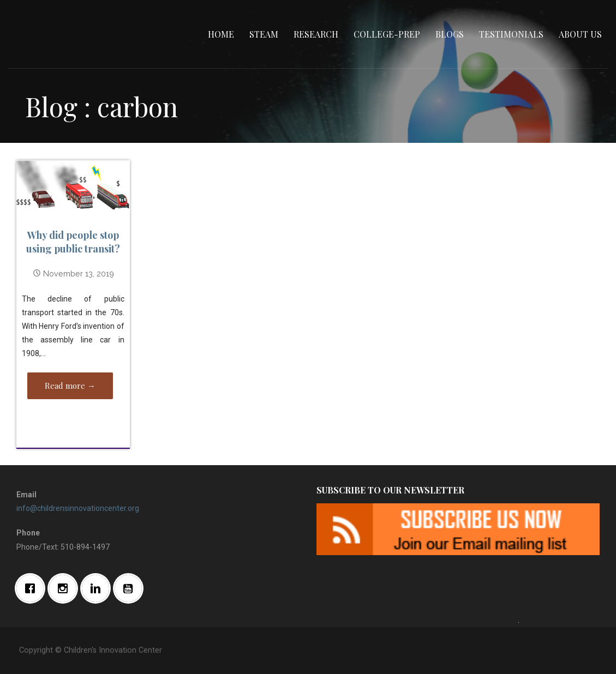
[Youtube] (131, 588)
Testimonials (511, 34)
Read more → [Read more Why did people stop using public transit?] (70, 386)
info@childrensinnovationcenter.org (78, 508)
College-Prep (387, 34)
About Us (580, 34)
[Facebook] (33, 588)
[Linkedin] (98, 588)
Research (316, 34)
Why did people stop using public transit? (73, 242)
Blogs (450, 34)
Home (221, 34)
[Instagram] (65, 588)
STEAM (264, 34)
